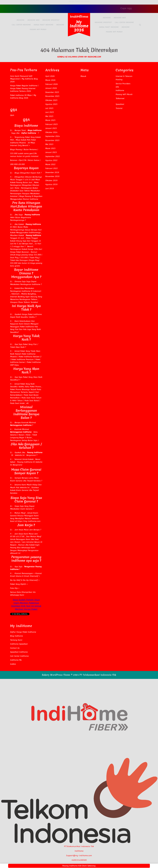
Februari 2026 (51, 84)
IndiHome (20, 20)
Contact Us (15, 648)
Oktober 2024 (51, 132)
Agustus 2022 (51, 160)
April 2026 (50, 76)
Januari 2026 (51, 88)
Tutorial (119, 108)
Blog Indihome (16, 636)
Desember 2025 (52, 92)
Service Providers (123, 84)
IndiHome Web (33, 20)
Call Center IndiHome (21, 25)
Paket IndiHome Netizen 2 (30, 357)
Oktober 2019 (51, 180)
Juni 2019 (50, 189)
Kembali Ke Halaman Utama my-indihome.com (79, 57)
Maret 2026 (50, 80)
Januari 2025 (51, 128)
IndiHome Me (16, 660)
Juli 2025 (49, 108)
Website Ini (19, 455)
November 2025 (52, 96)
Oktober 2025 (51, 100)
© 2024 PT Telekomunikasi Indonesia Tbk (94, 675)
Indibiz (13, 664)
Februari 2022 (51, 168)
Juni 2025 (50, 112)
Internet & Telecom (124, 76)
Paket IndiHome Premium (22, 359)
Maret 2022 (50, 164)
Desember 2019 (52, 172)
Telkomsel (120, 98)
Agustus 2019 (51, 184)
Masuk (83, 76)
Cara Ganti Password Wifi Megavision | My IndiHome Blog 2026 (24, 79)
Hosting (119, 80)
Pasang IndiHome (25, 462)
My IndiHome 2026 (79, 26)
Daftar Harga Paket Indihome (23, 632)
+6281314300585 (79, 860)
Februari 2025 (51, 124)
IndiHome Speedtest (51, 20)
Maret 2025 (50, 120)
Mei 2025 (49, 116)
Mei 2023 (49, 144)
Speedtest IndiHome (19, 652)
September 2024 (53, 136)
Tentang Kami (16, 640)
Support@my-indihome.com (79, 856)
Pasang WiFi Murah (38, 29)
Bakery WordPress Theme (56, 675)
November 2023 (52, 140)
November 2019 (52, 176)
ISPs (117, 87)
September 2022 (53, 156)
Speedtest (120, 104)
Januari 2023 (51, 152)
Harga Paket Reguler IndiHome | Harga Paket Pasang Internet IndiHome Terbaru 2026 (24, 88)
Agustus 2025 (51, 104)
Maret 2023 (50, 148)
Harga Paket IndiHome (44, 25)
